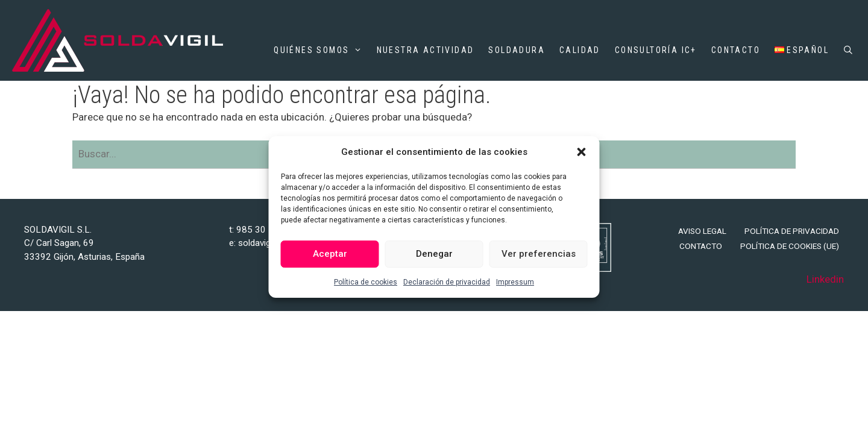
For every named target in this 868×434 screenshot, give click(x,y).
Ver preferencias (539, 254)
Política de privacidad (792, 231)
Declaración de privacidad (447, 282)
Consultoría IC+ (656, 50)
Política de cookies (366, 282)
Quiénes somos (318, 50)
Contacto (736, 50)
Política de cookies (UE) (790, 246)
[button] (582, 152)
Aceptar (330, 254)
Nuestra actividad (426, 50)
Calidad (580, 50)
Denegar (434, 254)
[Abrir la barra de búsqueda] (849, 50)
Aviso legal (702, 231)
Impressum (515, 282)
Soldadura (517, 50)
